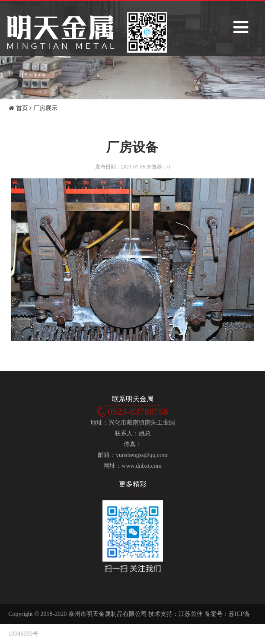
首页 (18, 108)
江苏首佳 (191, 614)
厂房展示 (45, 108)
